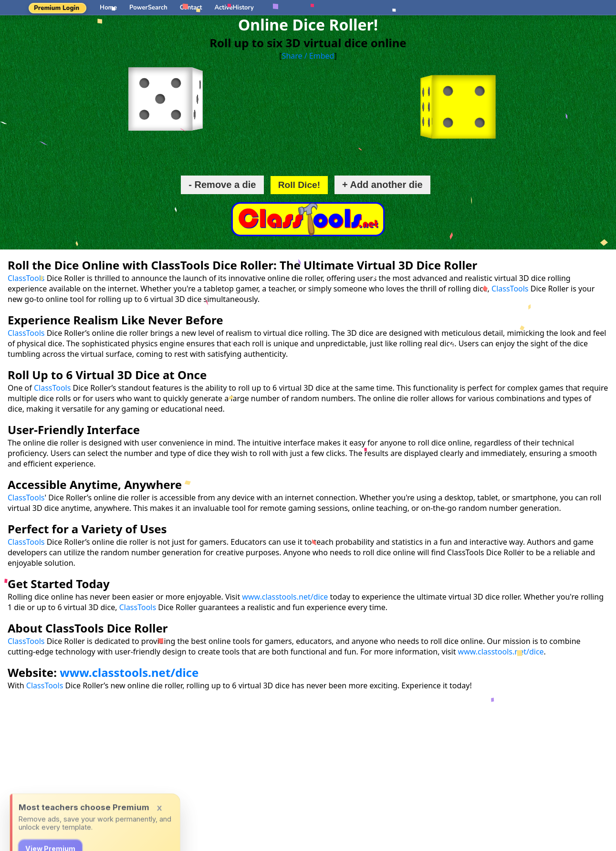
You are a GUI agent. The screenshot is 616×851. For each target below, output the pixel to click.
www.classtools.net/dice (285, 597)
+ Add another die (382, 185)
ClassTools (26, 278)
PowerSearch (148, 8)
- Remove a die (222, 185)
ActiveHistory (234, 8)
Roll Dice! (299, 185)
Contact (191, 8)
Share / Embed (308, 56)
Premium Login (57, 8)
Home (108, 8)
